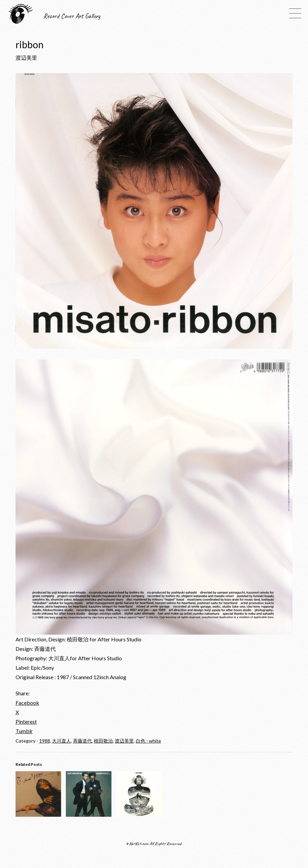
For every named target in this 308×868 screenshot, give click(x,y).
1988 (45, 741)
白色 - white (148, 741)
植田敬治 (103, 741)
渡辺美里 (124, 741)
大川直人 (61, 741)
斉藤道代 (82, 741)
